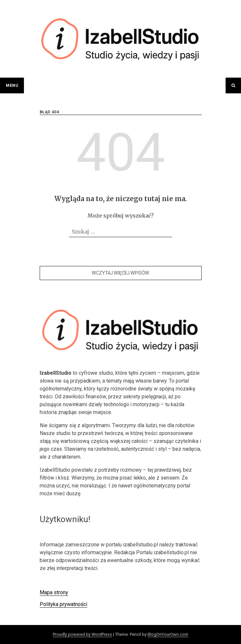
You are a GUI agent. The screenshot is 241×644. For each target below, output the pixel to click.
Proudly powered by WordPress (82, 634)
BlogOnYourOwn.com (168, 634)
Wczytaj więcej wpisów (120, 273)
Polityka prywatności (63, 604)
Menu (12, 85)
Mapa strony (54, 592)
